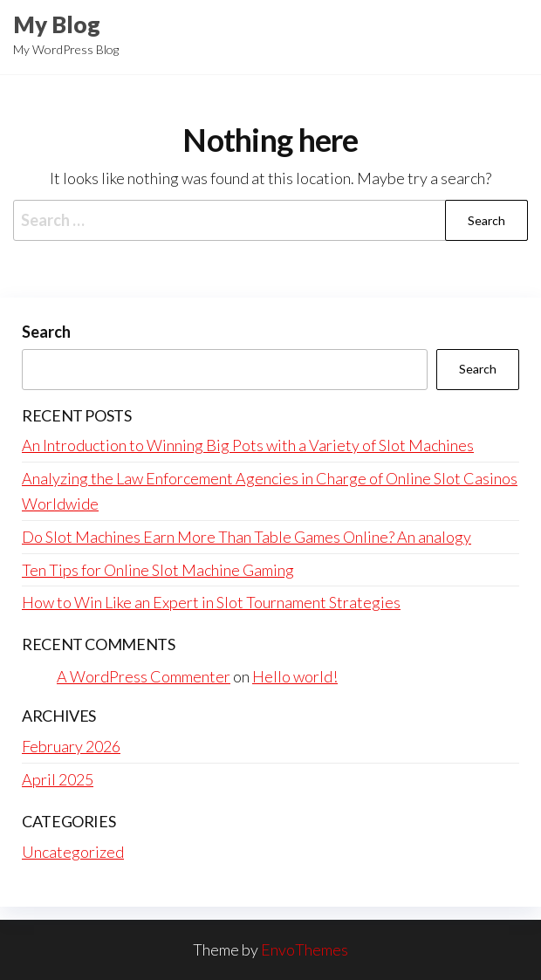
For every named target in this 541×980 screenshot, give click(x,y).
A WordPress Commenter (144, 676)
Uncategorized (73, 852)
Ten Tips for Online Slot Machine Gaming (158, 570)
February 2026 (71, 746)
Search (46, 332)
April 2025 (58, 779)
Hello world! (295, 676)
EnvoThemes (305, 949)
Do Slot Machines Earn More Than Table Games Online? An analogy (247, 537)
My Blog (57, 24)
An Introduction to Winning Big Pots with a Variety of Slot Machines (248, 445)
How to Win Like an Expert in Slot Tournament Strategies (211, 602)
